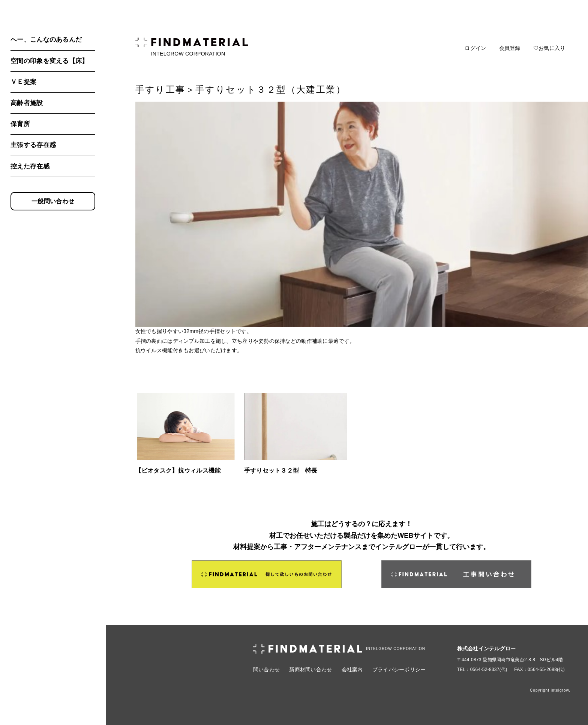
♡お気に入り (549, 48)
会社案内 (352, 669)
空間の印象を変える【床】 (49, 61)
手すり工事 (160, 89)
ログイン (475, 48)
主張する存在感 (33, 145)
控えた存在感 (30, 166)
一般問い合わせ (53, 201)
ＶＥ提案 (23, 82)
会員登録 (510, 48)
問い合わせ (266, 669)
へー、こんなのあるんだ (46, 40)
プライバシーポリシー (399, 669)
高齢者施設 (27, 103)
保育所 (20, 124)
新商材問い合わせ (310, 669)
